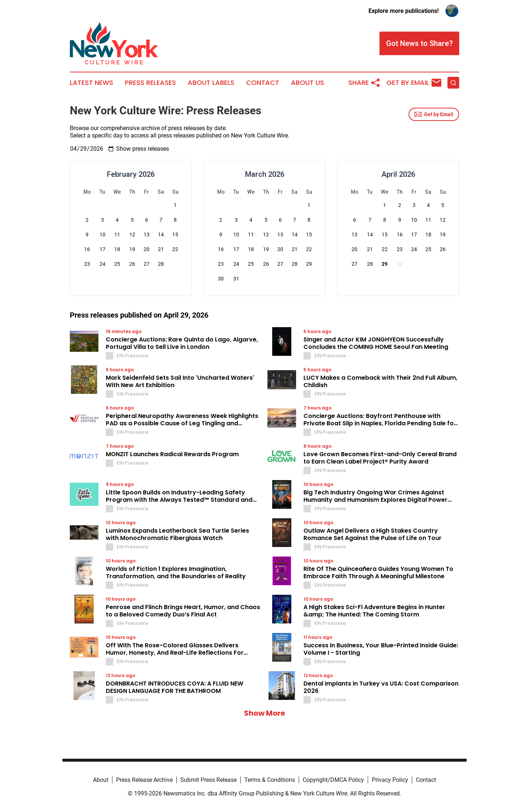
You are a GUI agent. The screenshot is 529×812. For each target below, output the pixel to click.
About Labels (211, 83)
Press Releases (150, 83)
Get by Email (434, 114)
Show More (264, 713)
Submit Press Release (208, 780)
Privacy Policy (390, 780)
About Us (307, 83)
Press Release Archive (144, 780)
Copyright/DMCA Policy (333, 780)
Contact (263, 83)
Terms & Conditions (270, 780)
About (101, 780)
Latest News (91, 83)
